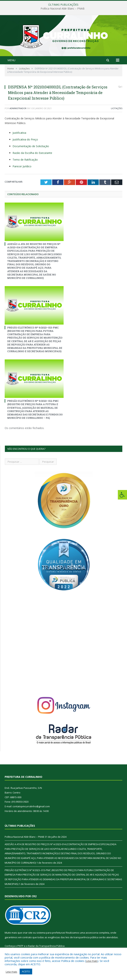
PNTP (20, 946)
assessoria (92, 933)
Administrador (18, 108)
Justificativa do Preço (25, 139)
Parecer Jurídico (22, 166)
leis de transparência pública (82, 937)
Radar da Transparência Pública (46, 946)
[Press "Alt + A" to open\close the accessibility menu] (122, 495)
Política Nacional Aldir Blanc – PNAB (63, 9)
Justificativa (19, 133)
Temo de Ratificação (25, 160)
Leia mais (92, 961)
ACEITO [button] (26, 971)
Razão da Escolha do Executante (32, 153)
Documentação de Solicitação (31, 146)
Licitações (117, 108)
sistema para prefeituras (51, 933)
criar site (27, 933)
